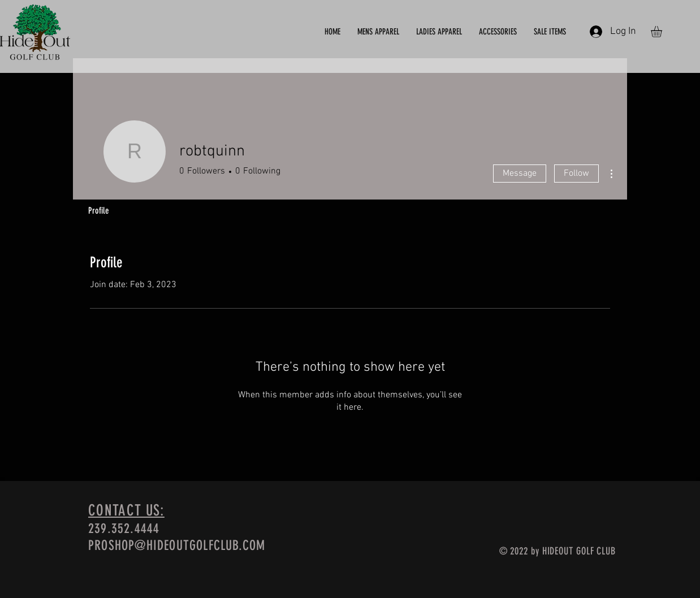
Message (520, 174)
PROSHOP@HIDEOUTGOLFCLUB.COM (177, 545)
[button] (663, 32)
